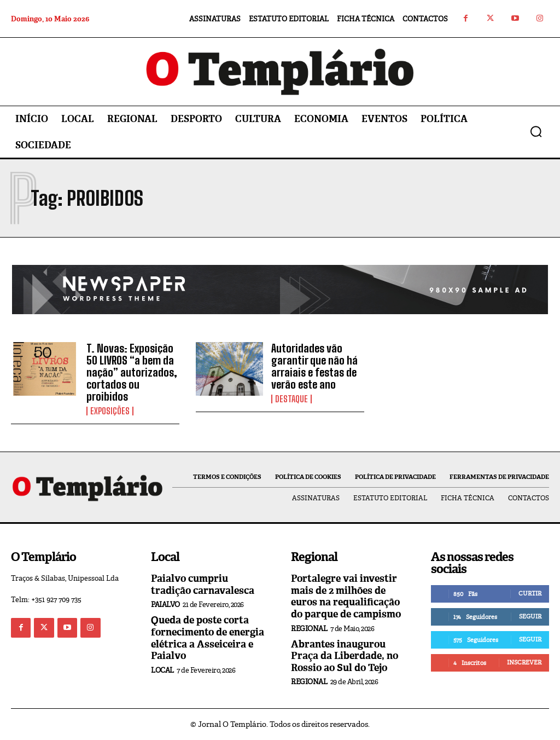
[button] (536, 131)
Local (162, 670)
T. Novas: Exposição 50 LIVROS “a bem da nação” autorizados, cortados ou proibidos (132, 372)
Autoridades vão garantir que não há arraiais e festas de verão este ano (314, 366)
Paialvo (165, 605)
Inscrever (524, 662)
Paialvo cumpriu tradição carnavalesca (203, 585)
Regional (309, 629)
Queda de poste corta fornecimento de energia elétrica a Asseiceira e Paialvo (208, 638)
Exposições (110, 411)
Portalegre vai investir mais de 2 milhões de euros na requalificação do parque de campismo (346, 596)
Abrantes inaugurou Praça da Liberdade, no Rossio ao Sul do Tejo (345, 656)
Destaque (291, 399)
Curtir (530, 593)
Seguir (530, 616)
